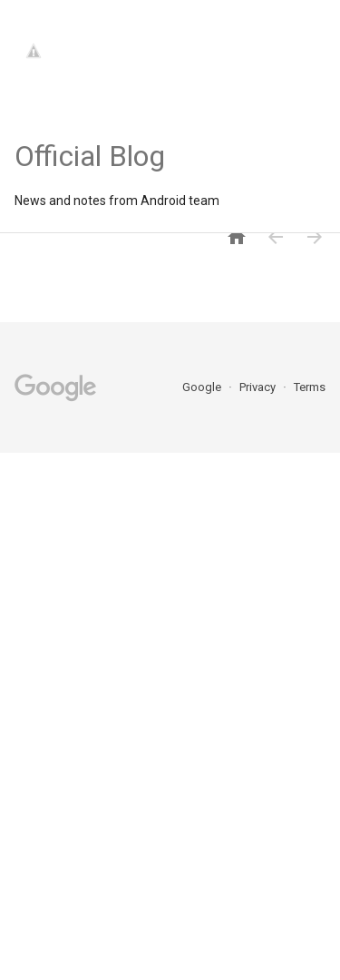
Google (203, 387)
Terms (310, 387)
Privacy (259, 387)
